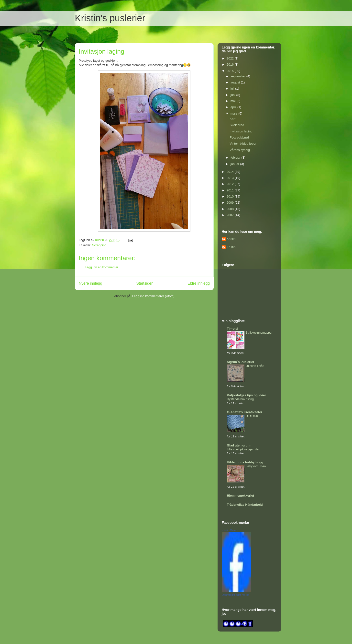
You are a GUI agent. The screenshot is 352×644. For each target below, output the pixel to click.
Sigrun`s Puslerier (241, 362)
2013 (231, 178)
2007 (231, 215)
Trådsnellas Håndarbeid (245, 505)
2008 (231, 209)
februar (236, 158)
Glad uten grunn (239, 445)
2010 (231, 196)
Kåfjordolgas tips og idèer (246, 395)
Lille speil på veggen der (243, 449)
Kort (232, 119)
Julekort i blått (255, 366)
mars (235, 113)
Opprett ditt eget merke (236, 595)
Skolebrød (237, 125)
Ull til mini (252, 416)
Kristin (231, 239)
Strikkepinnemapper (259, 333)
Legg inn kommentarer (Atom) (153, 296)
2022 (231, 58)
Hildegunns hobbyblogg (245, 462)
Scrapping (99, 245)
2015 (231, 71)
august (236, 82)
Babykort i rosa (256, 466)
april (234, 107)
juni (233, 95)
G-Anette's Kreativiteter (245, 412)
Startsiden (145, 283)
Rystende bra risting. (241, 399)
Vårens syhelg (240, 150)
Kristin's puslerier (110, 18)
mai (234, 101)
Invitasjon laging (241, 131)
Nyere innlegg (90, 283)
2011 (231, 190)
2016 (231, 64)
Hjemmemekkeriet (240, 496)
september (238, 76)
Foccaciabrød (239, 137)
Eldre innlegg (199, 283)
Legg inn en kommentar (102, 267)
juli (233, 88)
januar (235, 164)
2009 (231, 203)
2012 (231, 184)
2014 (231, 172)
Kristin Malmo (230, 530)
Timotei (232, 329)
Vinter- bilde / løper (243, 144)
